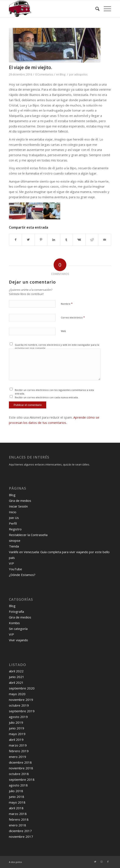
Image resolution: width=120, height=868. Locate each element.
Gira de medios (20, 501)
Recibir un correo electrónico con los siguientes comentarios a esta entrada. (54, 392)
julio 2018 (16, 791)
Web (63, 331)
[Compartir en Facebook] (15, 240)
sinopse (15, 540)
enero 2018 (17, 825)
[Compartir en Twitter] (28, 240)
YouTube (15, 569)
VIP (11, 563)
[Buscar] (95, 9)
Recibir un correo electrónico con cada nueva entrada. (47, 397)
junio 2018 (17, 797)
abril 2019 (16, 740)
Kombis (14, 623)
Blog (63, 74)
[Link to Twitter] (95, 862)
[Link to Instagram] (102, 862)
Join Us (14, 518)
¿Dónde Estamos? (22, 575)
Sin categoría (18, 629)
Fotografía (16, 611)
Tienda (14, 546)
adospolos (81, 74)
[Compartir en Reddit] (92, 240)
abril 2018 (16, 808)
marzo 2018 (18, 814)
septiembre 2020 (22, 688)
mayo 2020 (17, 694)
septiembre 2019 (22, 711)
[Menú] (105, 9)
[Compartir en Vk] (79, 240)
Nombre (67, 304)
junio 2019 (17, 728)
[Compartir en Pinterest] (41, 240)
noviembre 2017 (21, 837)
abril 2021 (16, 682)
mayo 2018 (17, 802)
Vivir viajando (18, 640)
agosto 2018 (18, 785)
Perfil (13, 523)
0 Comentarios (44, 74)
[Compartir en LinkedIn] (54, 240)
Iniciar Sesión (18, 506)
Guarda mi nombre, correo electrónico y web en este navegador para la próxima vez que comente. (57, 347)
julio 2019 (16, 722)
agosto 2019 (18, 717)
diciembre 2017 (20, 831)
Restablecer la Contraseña (28, 535)
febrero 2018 (19, 819)
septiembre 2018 (22, 779)
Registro (15, 529)
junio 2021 (17, 677)
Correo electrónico (73, 317)
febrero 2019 (19, 751)
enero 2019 (17, 757)
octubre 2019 (19, 705)
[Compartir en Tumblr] (66, 240)
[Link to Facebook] (108, 862)
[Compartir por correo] (105, 240)
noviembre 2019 (21, 700)
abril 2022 (16, 671)
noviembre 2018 (21, 768)
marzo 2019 (18, 745)
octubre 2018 (19, 774)
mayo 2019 (17, 734)
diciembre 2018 (20, 762)
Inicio (13, 512)
